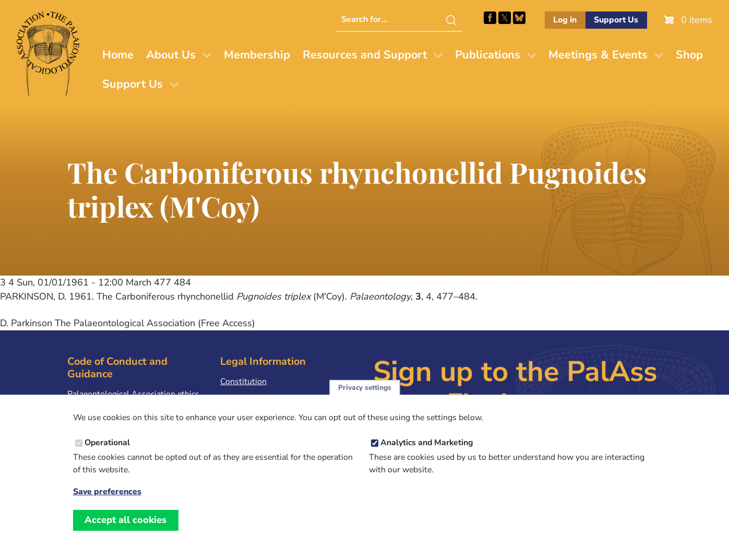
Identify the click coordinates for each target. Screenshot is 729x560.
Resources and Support (365, 55)
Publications (488, 55)
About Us (171, 55)
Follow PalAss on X (505, 18)
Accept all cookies (126, 530)
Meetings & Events (598, 55)
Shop (689, 55)
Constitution (243, 382)
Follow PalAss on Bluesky (519, 18)
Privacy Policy (246, 398)
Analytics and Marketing (427, 452)
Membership (257, 55)
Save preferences (107, 502)
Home (118, 55)
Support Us (616, 20)
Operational (107, 452)
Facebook (490, 18)
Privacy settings (365, 397)
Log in (565, 20)
